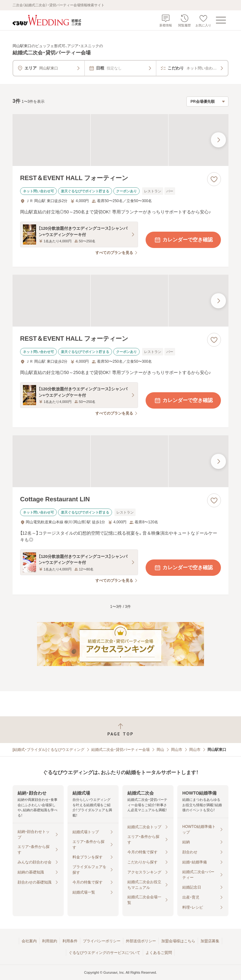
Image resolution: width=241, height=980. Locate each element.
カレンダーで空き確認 (183, 240)
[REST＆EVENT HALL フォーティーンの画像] (120, 140)
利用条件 (70, 941)
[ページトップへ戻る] (120, 730)
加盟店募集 (210, 941)
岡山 (160, 750)
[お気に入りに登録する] (214, 179)
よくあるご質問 (159, 953)
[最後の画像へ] (218, 140)
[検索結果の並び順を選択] (207, 102)
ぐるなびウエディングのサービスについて (104, 953)
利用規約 (50, 941)
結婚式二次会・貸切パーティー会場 (120, 750)
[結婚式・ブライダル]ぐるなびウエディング (48, 750)
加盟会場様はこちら (178, 941)
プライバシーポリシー (102, 941)
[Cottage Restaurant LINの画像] (120, 461)
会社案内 (29, 941)
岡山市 (177, 750)
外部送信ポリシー (141, 941)
